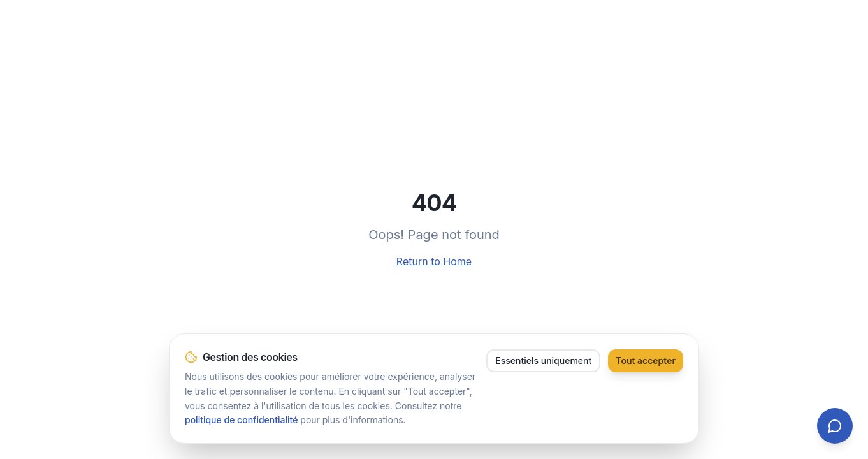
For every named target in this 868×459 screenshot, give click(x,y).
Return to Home (434, 261)
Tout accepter (646, 361)
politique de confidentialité (241, 420)
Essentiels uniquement (543, 361)
